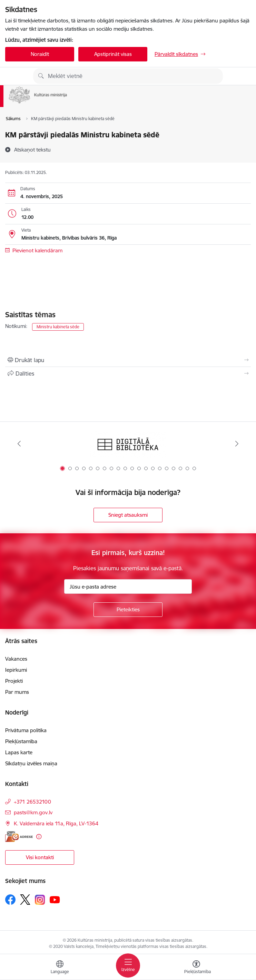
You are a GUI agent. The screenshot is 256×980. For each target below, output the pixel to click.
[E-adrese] (19, 837)
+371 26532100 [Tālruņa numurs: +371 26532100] (32, 802)
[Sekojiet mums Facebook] (10, 900)
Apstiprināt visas (113, 54)
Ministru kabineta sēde (58, 327)
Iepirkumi (16, 670)
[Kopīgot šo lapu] (128, 373)
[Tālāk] (237, 444)
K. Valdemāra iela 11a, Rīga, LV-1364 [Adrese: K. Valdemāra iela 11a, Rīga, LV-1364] (56, 823)
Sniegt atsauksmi (128, 515)
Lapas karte (19, 752)
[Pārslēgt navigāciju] (128, 966)
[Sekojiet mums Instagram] (40, 900)
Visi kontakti (40, 857)
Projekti (14, 681)
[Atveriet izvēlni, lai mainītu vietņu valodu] (60, 968)
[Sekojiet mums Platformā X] (25, 900)
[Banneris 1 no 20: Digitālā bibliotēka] (128, 444)
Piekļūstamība (21, 741)
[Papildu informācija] (39, 837)
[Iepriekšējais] (19, 444)
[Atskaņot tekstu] (32, 149)
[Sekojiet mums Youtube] (55, 899)
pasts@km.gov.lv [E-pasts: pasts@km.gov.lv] (33, 812)
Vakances (16, 659)
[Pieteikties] (128, 610)
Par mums (17, 692)
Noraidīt (40, 54)
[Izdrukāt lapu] (128, 360)
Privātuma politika (26, 730)
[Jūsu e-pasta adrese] (128, 586)
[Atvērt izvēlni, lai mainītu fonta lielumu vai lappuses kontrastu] (196, 968)
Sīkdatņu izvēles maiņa (31, 763)
